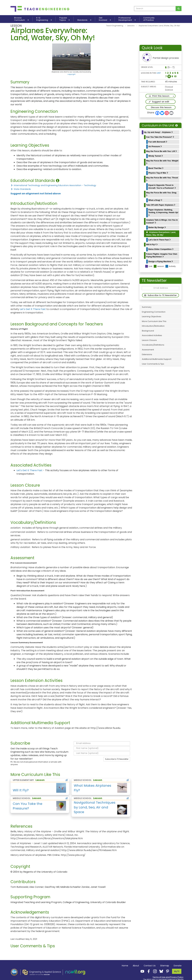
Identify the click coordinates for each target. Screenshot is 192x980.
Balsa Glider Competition (161, 249)
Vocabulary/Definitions (153, 345)
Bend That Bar (156, 168)
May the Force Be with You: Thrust (162, 179)
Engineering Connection (154, 312)
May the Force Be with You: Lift (161, 151)
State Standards (21, 189)
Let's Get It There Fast (160, 240)
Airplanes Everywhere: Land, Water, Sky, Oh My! (161, 234)
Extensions (147, 354)
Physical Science (169, 88)
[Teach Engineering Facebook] (148, 971)
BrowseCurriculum (21, 19)
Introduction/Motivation (153, 326)
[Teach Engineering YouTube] (141, 971)
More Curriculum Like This (154, 321)
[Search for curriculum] (179, 9)
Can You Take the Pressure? (160, 137)
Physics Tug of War (158, 173)
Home (125, 966)
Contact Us (150, 966)
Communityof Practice (149, 19)
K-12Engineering (44, 19)
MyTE (177, 971)
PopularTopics (64, 19)
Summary (147, 307)
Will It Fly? (152, 245)
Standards (84, 20)
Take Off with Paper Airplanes (161, 205)
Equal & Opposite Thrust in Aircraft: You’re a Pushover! (162, 187)
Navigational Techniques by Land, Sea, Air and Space (95, 807)
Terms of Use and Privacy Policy (168, 977)
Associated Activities (152, 335)
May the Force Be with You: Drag (161, 194)
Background (148, 331)
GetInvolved (105, 19)
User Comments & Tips (153, 364)
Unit (159, 73)
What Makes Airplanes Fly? (92, 788)
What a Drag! (155, 200)
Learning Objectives (152, 316)
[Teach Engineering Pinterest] (167, 971)
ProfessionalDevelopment (127, 19)
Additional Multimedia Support (157, 359)
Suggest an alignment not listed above (36, 194)
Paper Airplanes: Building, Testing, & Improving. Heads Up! (163, 212)
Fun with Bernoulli (158, 142)
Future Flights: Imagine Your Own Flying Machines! (162, 255)
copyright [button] (71, 74)
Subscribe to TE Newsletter (117, 759)
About (136, 966)
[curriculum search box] (155, 9)
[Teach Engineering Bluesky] (160, 971)
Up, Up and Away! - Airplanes (158, 132)
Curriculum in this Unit (160, 125)
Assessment (148, 350)
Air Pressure (155, 146)
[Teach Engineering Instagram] (154, 971)
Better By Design (157, 227)
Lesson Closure (149, 340)
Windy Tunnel (156, 156)
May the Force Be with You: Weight (162, 162)
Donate (178, 966)
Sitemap (165, 966)
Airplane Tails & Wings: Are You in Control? (162, 221)
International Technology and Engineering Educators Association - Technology (53, 185)
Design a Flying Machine (161, 261)
